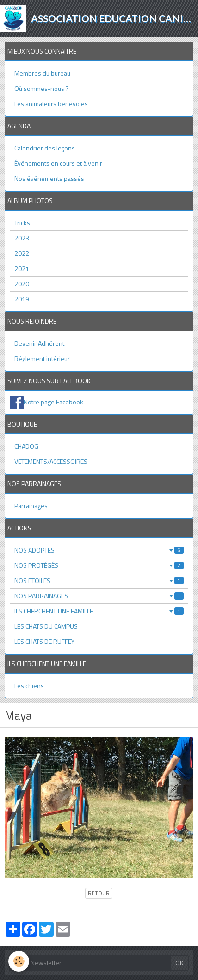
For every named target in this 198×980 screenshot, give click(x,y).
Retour (99, 893)
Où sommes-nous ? (42, 88)
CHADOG (26, 446)
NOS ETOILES (99, 580)
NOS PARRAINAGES (99, 596)
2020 (22, 284)
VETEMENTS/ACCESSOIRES (51, 461)
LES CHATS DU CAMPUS (46, 626)
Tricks (22, 223)
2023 (22, 238)
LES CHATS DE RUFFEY (44, 641)
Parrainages (31, 506)
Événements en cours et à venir (58, 163)
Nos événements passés (49, 178)
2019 (22, 299)
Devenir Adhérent (39, 343)
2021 (22, 268)
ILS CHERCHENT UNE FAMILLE (99, 611)
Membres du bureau (42, 73)
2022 (22, 253)
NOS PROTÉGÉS (99, 565)
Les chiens (29, 686)
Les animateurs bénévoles (51, 104)
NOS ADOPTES (99, 550)
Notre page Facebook (53, 402)
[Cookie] (19, 961)
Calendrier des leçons (45, 148)
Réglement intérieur (42, 358)
